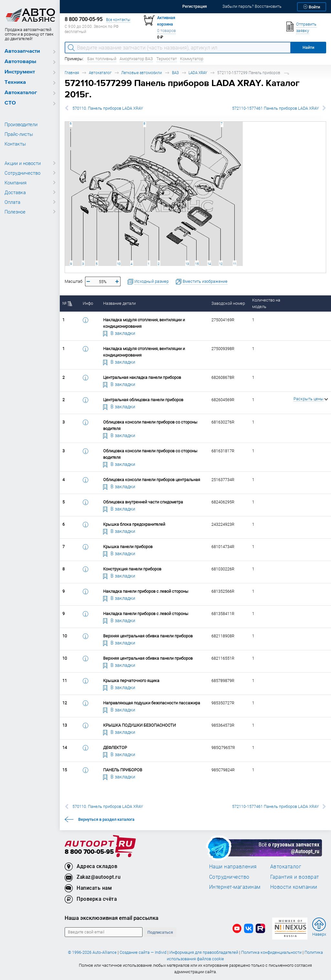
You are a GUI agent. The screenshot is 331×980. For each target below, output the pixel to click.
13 (187, 264)
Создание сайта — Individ (143, 952)
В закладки (119, 333)
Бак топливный (102, 59)
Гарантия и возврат (295, 877)
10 (119, 264)
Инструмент (20, 72)
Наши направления (233, 866)
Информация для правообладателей (204, 952)
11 (235, 264)
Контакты (15, 144)
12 (221, 264)
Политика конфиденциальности (271, 952)
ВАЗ (175, 73)
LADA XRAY (198, 73)
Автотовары (20, 62)
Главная (72, 73)
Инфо (88, 303)
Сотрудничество (22, 173)
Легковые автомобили (142, 73)
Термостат (167, 59)
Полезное (15, 212)
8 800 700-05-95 (89, 852)
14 (209, 264)
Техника (15, 82)
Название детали (119, 303)
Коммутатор (192, 59)
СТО (10, 103)
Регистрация (195, 6)
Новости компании (294, 887)
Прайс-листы (19, 134)
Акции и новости (23, 163)
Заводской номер (228, 303)
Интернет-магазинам (235, 887)
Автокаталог (21, 93)
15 (197, 264)
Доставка (15, 192)
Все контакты (118, 20)
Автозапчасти (22, 51)
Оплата (12, 202)
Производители (21, 124)
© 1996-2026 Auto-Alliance (92, 952)
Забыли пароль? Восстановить (252, 6)
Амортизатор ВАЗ (136, 59)
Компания (16, 182)
